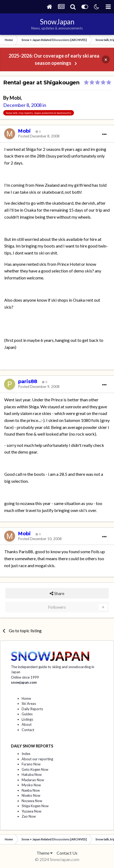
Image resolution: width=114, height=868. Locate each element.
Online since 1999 (25, 677)
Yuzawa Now (32, 811)
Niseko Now (31, 795)
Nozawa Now (32, 801)
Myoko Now (31, 785)
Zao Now (29, 816)
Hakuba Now (32, 775)
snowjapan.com (24, 682)
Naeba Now (31, 790)
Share (57, 593)
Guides (27, 714)
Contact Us (67, 853)
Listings (27, 719)
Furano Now (31, 764)
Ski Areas (29, 704)
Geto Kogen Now (35, 769)
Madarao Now (33, 780)
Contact (28, 730)
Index (26, 754)
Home (26, 698)
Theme (45, 853)
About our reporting (37, 759)
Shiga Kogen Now (35, 806)
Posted (39, 136)
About (27, 724)
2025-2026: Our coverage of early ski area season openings (54, 59)
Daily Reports (32, 709)
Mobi (15, 98)
